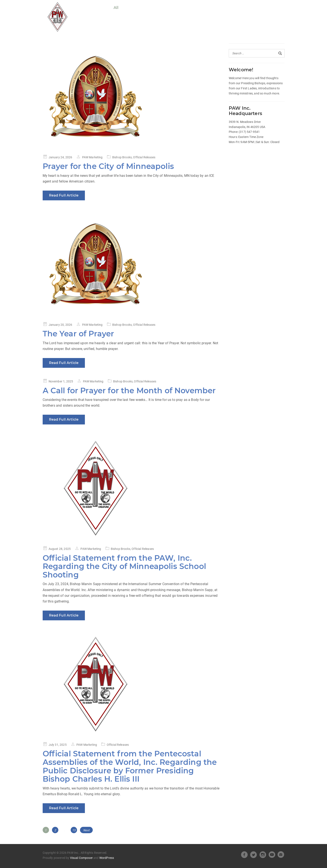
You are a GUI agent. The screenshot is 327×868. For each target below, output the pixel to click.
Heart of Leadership (184, 8)
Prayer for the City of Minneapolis (108, 166)
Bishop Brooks (122, 157)
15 (74, 829)
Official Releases (141, 8)
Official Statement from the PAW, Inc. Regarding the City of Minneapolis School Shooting (124, 566)
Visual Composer (81, 858)
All (116, 8)
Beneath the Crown (229, 8)
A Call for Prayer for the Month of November (129, 390)
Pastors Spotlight (131, 16)
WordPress (107, 858)
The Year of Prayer (78, 334)
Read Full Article (64, 195)
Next (86, 830)
